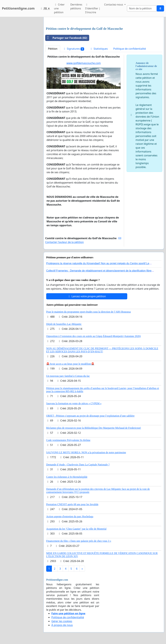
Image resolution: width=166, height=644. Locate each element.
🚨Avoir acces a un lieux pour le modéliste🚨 (70, 364)
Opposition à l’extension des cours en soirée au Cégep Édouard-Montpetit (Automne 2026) (93, 336)
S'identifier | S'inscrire (93, 9)
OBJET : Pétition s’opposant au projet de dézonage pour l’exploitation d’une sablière (90, 416)
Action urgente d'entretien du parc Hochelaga (70, 516)
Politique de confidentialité (130, 49)
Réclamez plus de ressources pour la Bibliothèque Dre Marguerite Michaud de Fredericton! (94, 428)
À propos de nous (62, 625)
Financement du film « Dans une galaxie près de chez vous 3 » (79, 541)
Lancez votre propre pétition (87, 296)
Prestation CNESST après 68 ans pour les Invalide (72, 504)
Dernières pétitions (76, 6)
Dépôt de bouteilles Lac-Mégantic (64, 324)
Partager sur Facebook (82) (66, 38)
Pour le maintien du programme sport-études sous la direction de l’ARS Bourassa (88, 312)
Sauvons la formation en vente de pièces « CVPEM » (74, 403)
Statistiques (99, 49)
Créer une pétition (59, 8)
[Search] (142, 8)
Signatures (74, 49)
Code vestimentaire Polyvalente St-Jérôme (68, 440)
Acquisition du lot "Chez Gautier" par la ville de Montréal (76, 529)
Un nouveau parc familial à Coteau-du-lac (68, 376)
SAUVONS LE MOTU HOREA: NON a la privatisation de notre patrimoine (86, 452)
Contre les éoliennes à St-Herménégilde (67, 477)
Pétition (53, 49)
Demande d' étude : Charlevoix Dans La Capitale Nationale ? (78, 465)
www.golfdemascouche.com (84, 63)
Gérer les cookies (62, 621)
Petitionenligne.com (18, 8)
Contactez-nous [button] (114, 5)
